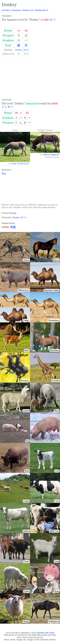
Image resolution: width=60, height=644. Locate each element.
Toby (14, 164)
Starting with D (42, 10)
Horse (26, 50)
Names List (28, 10)
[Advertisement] (30, 77)
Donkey (19, 50)
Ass (4, 173)
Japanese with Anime (45, 633)
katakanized (32, 103)
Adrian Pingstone (51, 155)
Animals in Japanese (11, 10)
